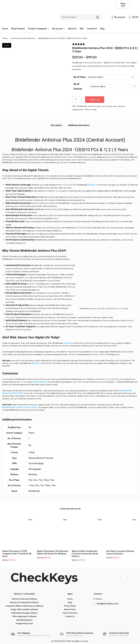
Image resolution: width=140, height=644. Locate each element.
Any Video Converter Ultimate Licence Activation (120, 552)
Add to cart (95, 100)
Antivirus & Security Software (23, 38)
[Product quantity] (77, 100)
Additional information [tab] (79, 125)
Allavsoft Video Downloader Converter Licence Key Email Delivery (85, 554)
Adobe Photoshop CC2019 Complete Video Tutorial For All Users (17, 554)
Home (5, 38)
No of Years (80, 77)
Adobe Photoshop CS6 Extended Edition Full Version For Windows (52, 552)
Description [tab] (56, 125)
